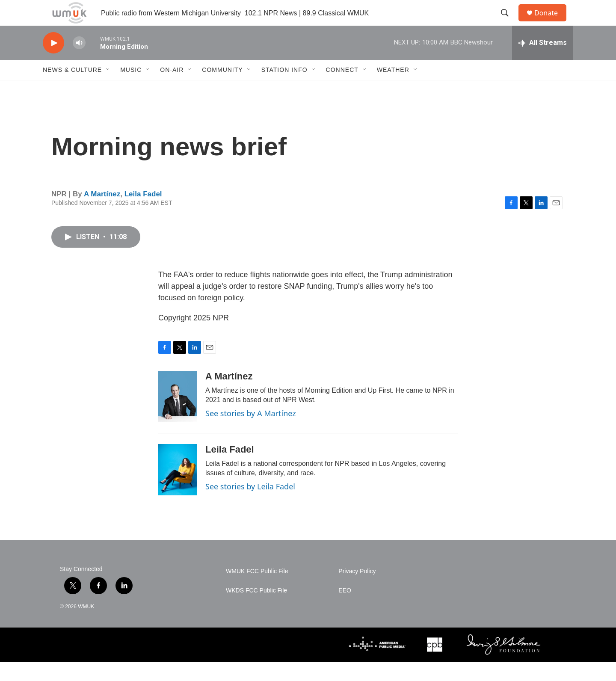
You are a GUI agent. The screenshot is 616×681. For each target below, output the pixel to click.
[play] (53, 62)
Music (131, 89)
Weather (393, 89)
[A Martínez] (178, 416)
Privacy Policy (357, 591)
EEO (345, 610)
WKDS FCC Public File (256, 610)
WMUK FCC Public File (257, 591)
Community (222, 89)
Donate (551, 22)
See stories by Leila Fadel (250, 506)
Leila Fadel (143, 213)
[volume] (79, 62)
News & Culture (72, 89)
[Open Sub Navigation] (108, 89)
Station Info (284, 89)
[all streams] (543, 62)
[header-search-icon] (509, 23)
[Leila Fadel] (178, 489)
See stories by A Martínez (251, 432)
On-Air (172, 89)
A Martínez (102, 213)
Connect (342, 89)
